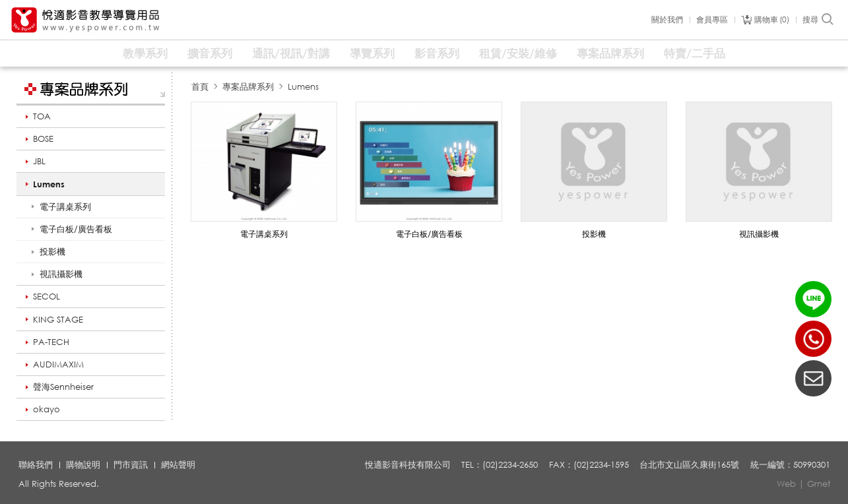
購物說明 (83, 464)
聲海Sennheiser (63, 387)
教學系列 (145, 53)
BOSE (43, 139)
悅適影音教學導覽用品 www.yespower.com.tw (86, 20)
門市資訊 (131, 464)
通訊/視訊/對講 (291, 53)
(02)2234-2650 (813, 339)
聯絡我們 (36, 464)
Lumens (49, 184)
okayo (47, 409)
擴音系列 (210, 53)
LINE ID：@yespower (813, 299)
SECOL (47, 296)
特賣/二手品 (695, 53)
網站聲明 (178, 464)
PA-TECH (51, 342)
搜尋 (819, 20)
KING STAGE (58, 319)
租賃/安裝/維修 (518, 53)
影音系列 (437, 53)
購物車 (772, 20)
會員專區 (712, 20)
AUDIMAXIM (58, 364)
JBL (39, 161)
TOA (42, 116)
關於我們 (667, 20)
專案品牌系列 (610, 53)
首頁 (200, 86)
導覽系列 (372, 53)
